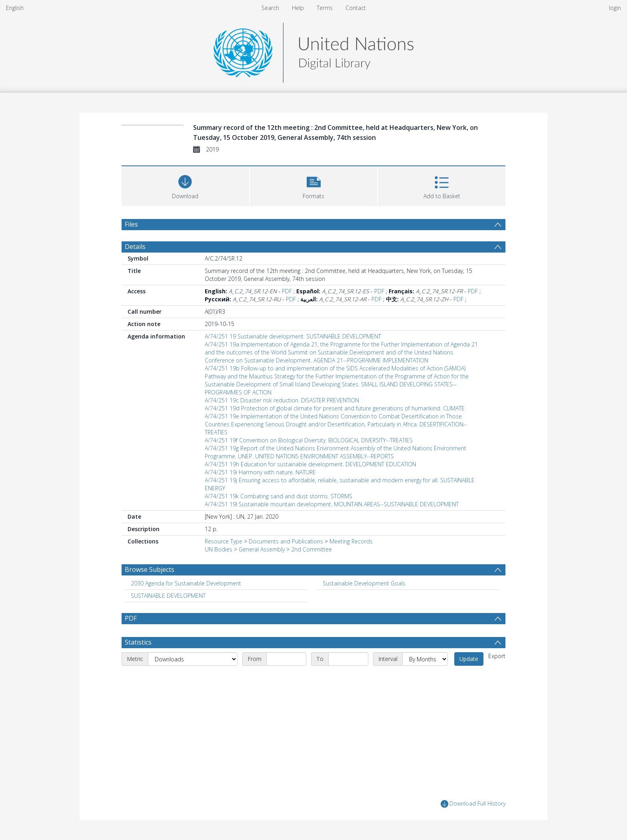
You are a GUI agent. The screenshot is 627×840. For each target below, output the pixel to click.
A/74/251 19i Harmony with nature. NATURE (260, 472)
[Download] (185, 185)
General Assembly (262, 549)
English (15, 8)
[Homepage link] (313, 51)
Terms (325, 8)
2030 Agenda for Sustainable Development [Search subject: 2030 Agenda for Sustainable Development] (186, 583)
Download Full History (473, 804)
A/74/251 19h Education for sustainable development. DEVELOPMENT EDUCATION (311, 464)
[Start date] (286, 659)
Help (298, 8)
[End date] (348, 659)
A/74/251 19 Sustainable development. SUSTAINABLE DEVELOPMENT (293, 336)
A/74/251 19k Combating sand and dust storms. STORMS (279, 496)
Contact (356, 8)
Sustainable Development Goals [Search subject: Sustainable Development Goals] (364, 583)
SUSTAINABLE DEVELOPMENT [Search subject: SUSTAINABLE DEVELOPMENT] (168, 596)
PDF (287, 291)
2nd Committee (312, 549)
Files (131, 224)
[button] (314, 185)
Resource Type (224, 541)
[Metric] (193, 659)
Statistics (138, 642)
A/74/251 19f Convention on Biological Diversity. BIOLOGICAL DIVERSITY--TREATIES (309, 440)
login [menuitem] (615, 8)
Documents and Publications (286, 541)
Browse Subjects (150, 569)
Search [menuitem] (270, 8)
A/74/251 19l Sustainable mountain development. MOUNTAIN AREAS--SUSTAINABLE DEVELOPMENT (332, 504)
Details (135, 247)
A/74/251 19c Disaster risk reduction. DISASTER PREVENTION (282, 400)
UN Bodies (219, 549)
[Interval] (425, 659)
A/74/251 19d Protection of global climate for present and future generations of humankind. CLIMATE (335, 408)
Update (469, 659)
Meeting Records (351, 541)
